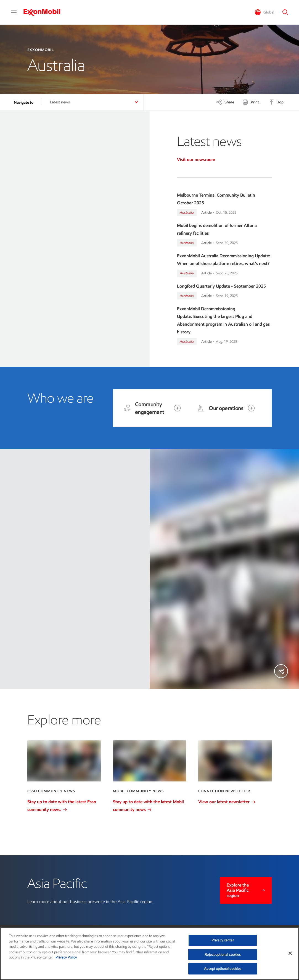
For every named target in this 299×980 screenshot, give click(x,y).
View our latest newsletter (227, 802)
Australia (187, 212)
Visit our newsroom (196, 160)
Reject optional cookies (223, 954)
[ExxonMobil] (45, 12)
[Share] (225, 102)
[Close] (290, 953)
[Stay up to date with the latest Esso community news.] (64, 761)
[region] (149, 954)
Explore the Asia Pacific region (238, 890)
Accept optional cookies (223, 969)
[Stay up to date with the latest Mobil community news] (149, 761)
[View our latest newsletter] (235, 761)
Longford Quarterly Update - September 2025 (221, 286)
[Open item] (177, 408)
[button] (14, 12)
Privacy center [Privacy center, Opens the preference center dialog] (223, 940)
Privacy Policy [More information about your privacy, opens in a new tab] (66, 957)
